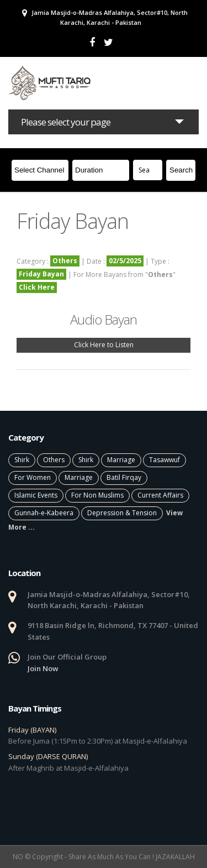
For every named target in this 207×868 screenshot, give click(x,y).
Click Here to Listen (104, 345)
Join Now (43, 668)
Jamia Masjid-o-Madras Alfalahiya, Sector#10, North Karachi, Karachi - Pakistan (105, 17)
